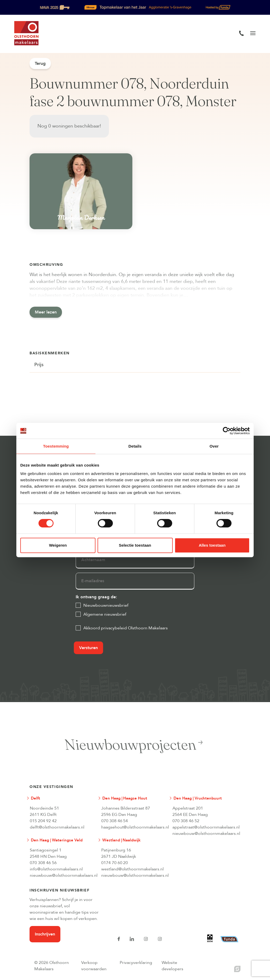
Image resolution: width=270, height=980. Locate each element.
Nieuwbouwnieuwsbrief (106, 605)
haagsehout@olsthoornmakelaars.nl (133, 827)
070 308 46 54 (115, 821)
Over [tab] (214, 446)
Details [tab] (135, 446)
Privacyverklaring (136, 963)
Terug (40, 63)
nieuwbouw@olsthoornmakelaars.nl (204, 834)
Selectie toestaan (135, 545)
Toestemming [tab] (56, 446)
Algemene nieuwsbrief (105, 614)
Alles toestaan (212, 545)
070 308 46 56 (43, 863)
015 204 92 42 (43, 821)
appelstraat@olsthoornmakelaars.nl (204, 827)
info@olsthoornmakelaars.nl (56, 869)
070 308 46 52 (186, 821)
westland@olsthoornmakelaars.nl (133, 869)
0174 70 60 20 (115, 863)
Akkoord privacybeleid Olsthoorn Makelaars (126, 628)
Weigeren (58, 545)
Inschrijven (45, 934)
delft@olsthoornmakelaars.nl (57, 827)
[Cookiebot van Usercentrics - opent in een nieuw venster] (227, 431)
